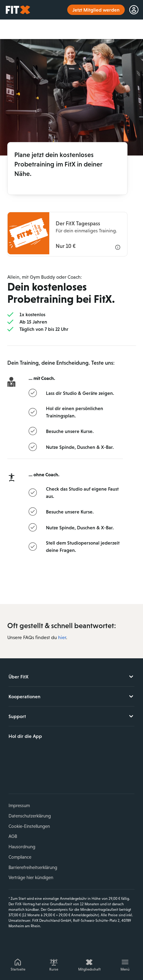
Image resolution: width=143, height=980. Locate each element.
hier (62, 637)
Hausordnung (22, 847)
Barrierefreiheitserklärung (33, 867)
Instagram (27, 772)
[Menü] (125, 964)
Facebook (13, 772)
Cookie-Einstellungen (29, 826)
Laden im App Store (29, 752)
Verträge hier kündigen (31, 877)
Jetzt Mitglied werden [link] (96, 10)
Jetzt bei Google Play (70, 752)
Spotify (70, 772)
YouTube (42, 772)
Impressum (19, 805)
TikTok (56, 772)
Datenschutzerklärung (30, 816)
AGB (13, 836)
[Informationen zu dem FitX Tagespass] (67, 234)
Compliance (20, 857)
